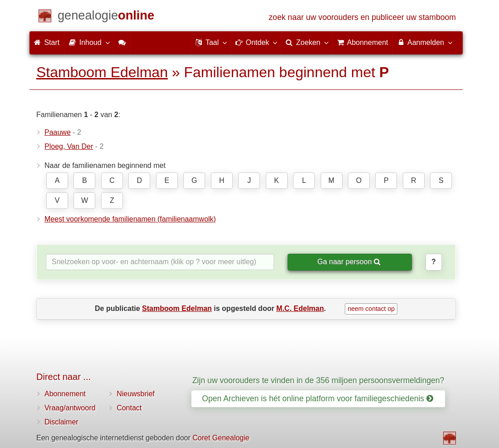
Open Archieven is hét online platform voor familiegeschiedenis (318, 399)
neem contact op (371, 309)
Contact (129, 408)
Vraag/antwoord (70, 408)
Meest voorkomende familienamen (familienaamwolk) (130, 219)
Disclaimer (61, 422)
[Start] (106, 17)
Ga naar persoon (349, 262)
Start (47, 42)
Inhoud (89, 42)
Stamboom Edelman (102, 72)
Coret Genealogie (221, 438)
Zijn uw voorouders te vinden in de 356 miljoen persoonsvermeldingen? (318, 380)
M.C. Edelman (300, 308)
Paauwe (58, 132)
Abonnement (65, 394)
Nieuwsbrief (136, 394)
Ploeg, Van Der (69, 146)
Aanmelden (424, 42)
